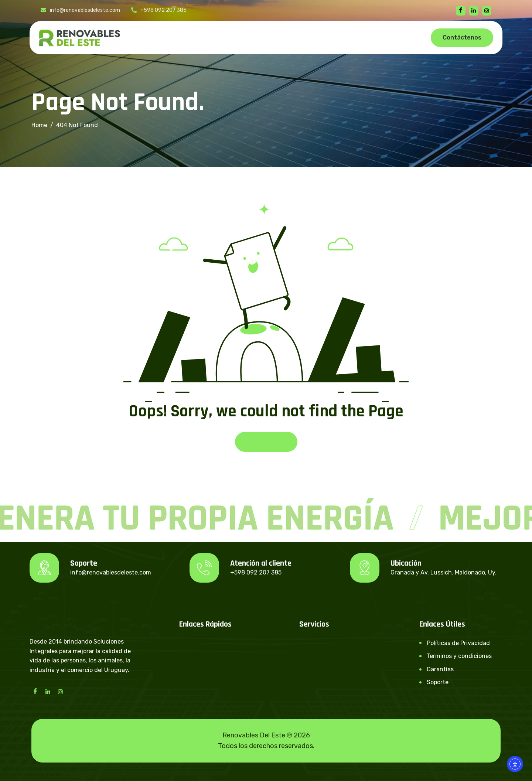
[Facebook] (461, 11)
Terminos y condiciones (459, 656)
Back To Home (266, 442)
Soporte (438, 682)
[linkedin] (474, 11)
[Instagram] (60, 691)
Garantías (440, 669)
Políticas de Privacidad (458, 643)
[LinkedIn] (48, 691)
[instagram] (487, 11)
